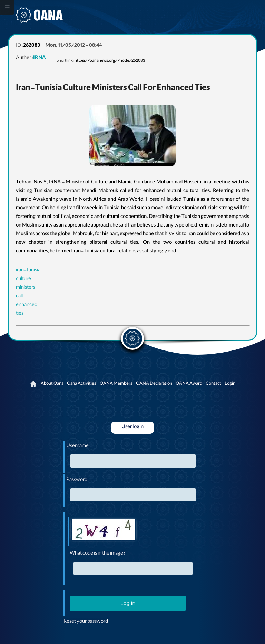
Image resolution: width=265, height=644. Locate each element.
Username (77, 446)
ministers (26, 288)
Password (77, 480)
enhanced (27, 305)
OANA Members (116, 384)
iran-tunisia (28, 271)
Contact (213, 384)
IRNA (40, 58)
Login (230, 384)
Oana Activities (82, 384)
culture (23, 279)
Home (33, 384)
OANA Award (189, 384)
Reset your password (86, 622)
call (19, 297)
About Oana (52, 384)
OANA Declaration (154, 384)
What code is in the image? (98, 554)
